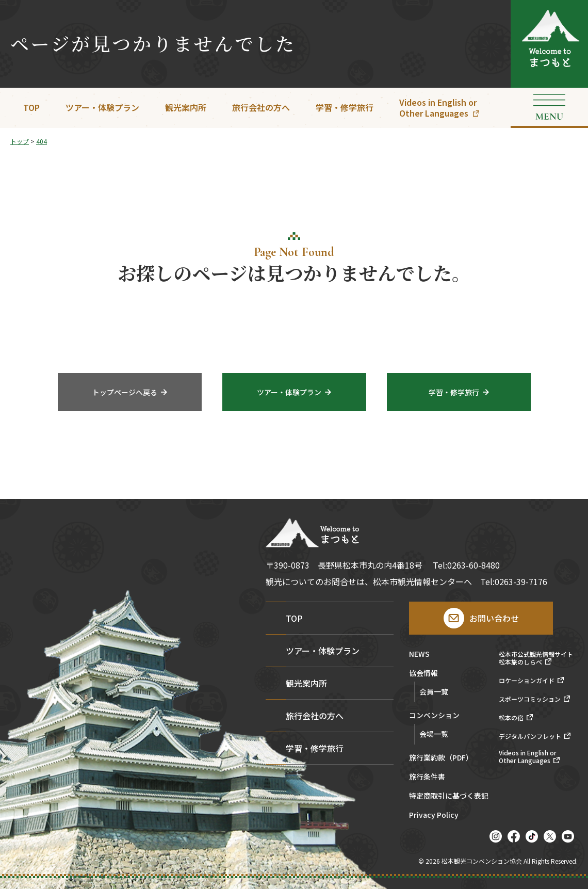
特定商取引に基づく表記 (449, 796)
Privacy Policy (434, 815)
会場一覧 (434, 734)
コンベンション (434, 716)
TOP (31, 107)
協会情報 (423, 674)
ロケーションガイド (527, 681)
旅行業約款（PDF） (441, 758)
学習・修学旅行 (345, 107)
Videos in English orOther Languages (438, 108)
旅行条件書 (427, 777)
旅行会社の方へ (261, 107)
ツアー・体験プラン (102, 107)
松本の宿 (511, 718)
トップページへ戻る (125, 393)
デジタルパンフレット (530, 736)
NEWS (419, 654)
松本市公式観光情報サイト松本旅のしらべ (536, 658)
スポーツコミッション (530, 699)
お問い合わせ (494, 618)
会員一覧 (434, 691)
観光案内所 (186, 107)
